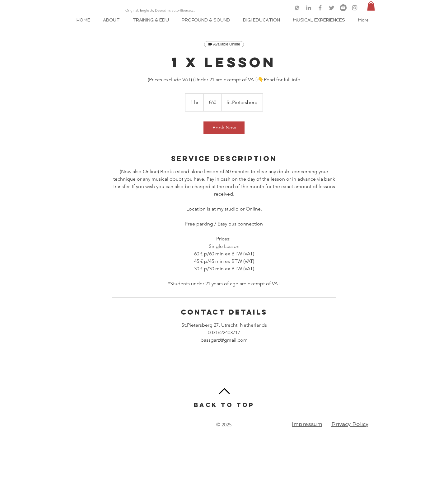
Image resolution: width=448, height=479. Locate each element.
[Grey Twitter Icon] (332, 8)
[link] (224, 128)
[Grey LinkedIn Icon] (309, 8)
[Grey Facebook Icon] (320, 8)
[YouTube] (343, 8)
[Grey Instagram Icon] (355, 8)
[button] (371, 6)
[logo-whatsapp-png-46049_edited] (297, 8)
